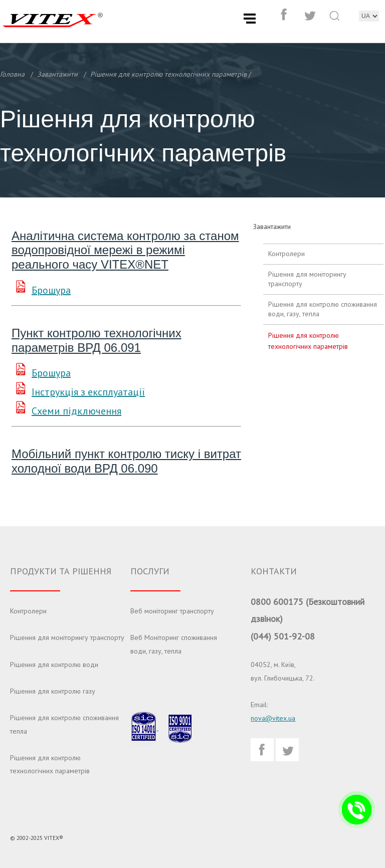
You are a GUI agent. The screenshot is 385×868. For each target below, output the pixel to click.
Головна (12, 74)
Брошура (51, 290)
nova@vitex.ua (273, 718)
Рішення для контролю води (54, 665)
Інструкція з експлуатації (88, 392)
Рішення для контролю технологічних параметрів (168, 74)
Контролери (286, 254)
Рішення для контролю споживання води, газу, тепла (323, 309)
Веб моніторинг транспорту (172, 611)
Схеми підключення (76, 411)
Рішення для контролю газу (53, 691)
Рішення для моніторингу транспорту (307, 279)
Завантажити (57, 74)
